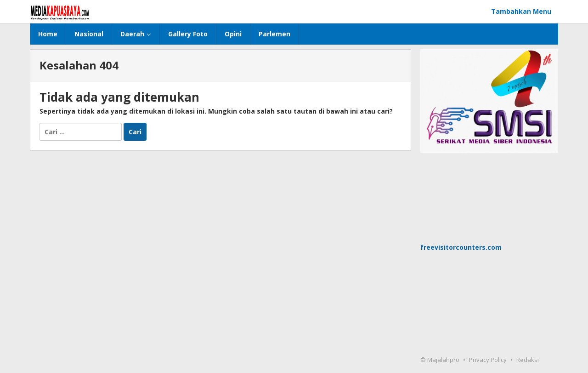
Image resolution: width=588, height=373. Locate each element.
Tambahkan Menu (521, 11)
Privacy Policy (488, 360)
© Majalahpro (440, 360)
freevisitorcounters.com (461, 247)
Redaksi (528, 360)
